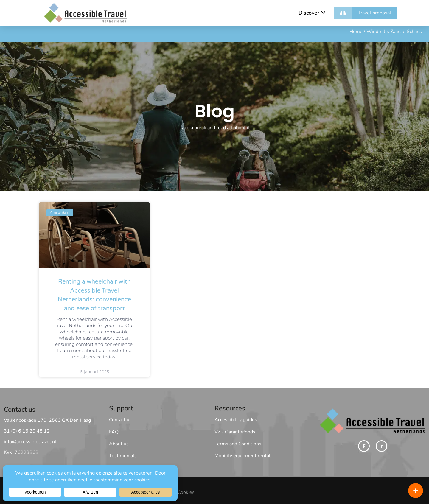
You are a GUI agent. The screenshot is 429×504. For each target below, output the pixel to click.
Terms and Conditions (238, 444)
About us (119, 444)
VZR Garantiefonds (235, 432)
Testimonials (123, 456)
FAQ (114, 432)
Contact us (120, 420)
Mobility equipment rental (243, 456)
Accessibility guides (236, 420)
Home (356, 32)
